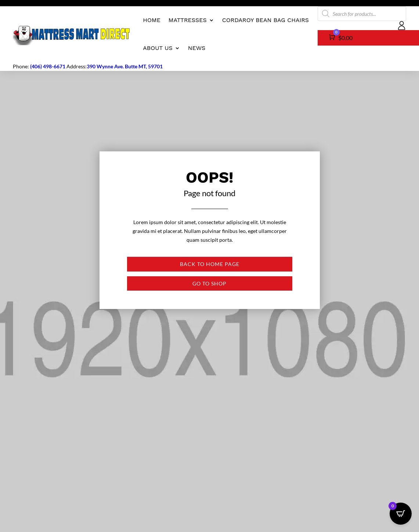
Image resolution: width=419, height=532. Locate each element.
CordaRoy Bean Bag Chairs (266, 20)
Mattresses (188, 20)
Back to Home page (210, 264)
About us (158, 48)
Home (152, 20)
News (197, 48)
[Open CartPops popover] (401, 514)
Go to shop (209, 283)
